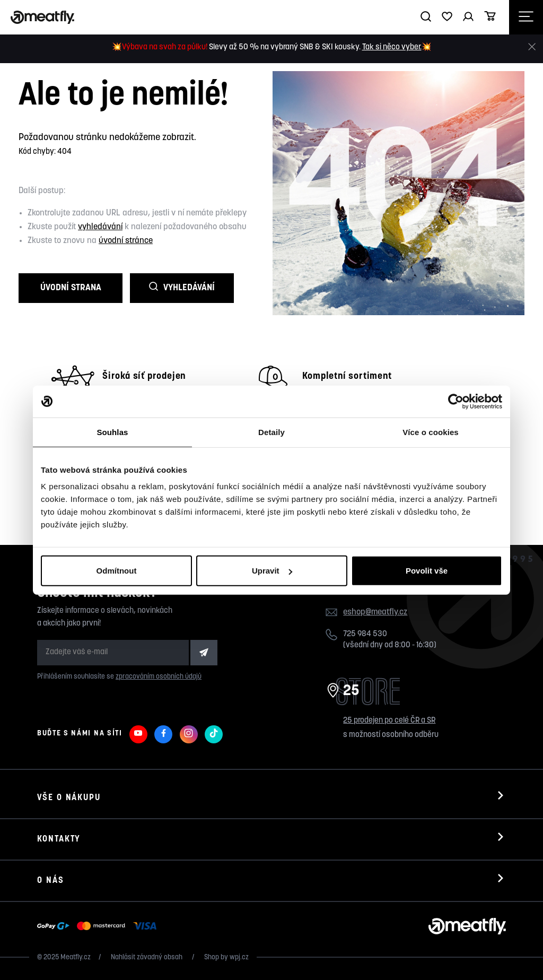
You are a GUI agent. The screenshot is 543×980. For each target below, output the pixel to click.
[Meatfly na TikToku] (214, 734)
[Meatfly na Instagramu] (189, 734)
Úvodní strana (71, 288)
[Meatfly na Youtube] (138, 734)
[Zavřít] (532, 47)
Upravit (272, 571)
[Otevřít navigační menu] (526, 17)
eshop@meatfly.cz (375, 612)
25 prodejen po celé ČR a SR (389, 721)
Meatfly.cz (76, 957)
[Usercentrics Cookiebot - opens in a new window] (456, 401)
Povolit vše (427, 571)
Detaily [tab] (271, 432)
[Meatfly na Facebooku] (163, 734)
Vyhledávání (182, 288)
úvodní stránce (126, 241)
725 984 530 (365, 634)
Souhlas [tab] (112, 432)
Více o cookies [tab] (431, 432)
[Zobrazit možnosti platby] (99, 926)
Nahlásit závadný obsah (147, 957)
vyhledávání (100, 227)
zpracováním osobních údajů (159, 677)
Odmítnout (117, 571)
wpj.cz (239, 957)
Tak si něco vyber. (392, 47)
